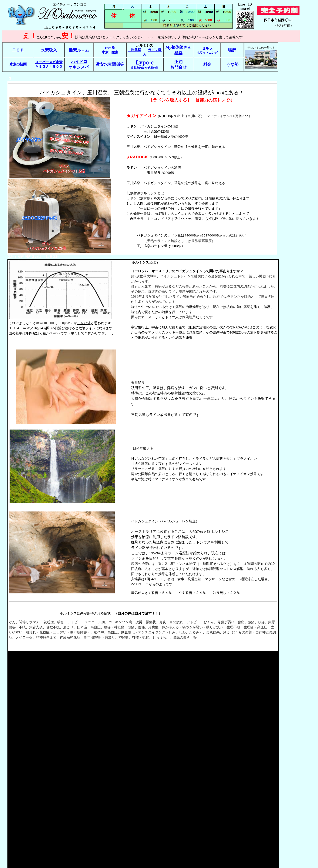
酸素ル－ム (79, 50)
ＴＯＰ (18, 50)
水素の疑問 (18, 64)
